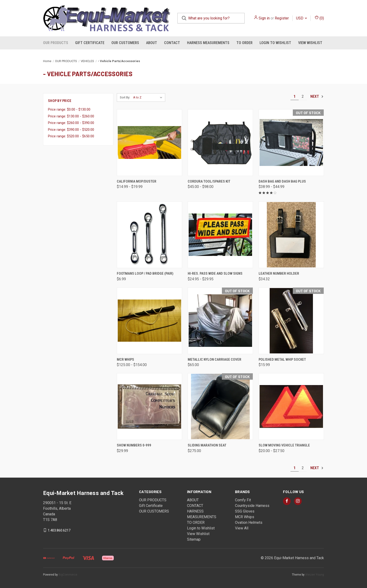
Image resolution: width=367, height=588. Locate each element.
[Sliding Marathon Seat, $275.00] (220, 406)
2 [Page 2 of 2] (303, 96)
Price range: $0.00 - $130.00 (69, 109)
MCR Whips (245, 517)
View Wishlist (310, 43)
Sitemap (194, 539)
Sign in (264, 18)
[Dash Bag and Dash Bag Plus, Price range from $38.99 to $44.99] (291, 143)
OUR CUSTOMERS (125, 43)
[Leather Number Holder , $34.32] (291, 235)
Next (317, 97)
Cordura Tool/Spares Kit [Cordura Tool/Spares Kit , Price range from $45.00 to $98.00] (209, 181)
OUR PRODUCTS (56, 43)
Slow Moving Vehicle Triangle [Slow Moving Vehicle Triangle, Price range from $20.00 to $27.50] (284, 445)
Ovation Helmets (249, 522)
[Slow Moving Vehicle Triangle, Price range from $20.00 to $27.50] (291, 406)
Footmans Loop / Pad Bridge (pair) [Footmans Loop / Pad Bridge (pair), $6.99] (145, 273)
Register (282, 18)
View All (242, 528)
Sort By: (125, 97)
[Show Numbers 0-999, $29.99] (149, 406)
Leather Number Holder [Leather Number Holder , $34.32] (279, 273)
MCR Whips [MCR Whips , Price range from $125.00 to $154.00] (125, 360)
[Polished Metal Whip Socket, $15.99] (291, 321)
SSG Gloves (245, 511)
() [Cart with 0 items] (319, 18)
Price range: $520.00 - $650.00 (71, 136)
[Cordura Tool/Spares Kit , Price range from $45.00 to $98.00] (220, 143)
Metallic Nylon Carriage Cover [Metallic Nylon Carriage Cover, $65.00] (215, 360)
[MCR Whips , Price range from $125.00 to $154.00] (149, 321)
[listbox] (149, 97)
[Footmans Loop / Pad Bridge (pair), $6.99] (149, 235)
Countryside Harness (252, 506)
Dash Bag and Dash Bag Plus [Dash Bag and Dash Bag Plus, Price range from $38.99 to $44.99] (282, 181)
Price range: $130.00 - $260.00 (71, 116)
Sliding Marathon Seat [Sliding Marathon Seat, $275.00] (207, 445)
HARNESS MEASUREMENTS (208, 43)
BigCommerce (68, 575)
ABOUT (152, 43)
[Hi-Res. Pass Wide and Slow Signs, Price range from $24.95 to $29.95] (220, 235)
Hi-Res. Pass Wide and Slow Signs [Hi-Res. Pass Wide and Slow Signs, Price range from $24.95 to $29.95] (215, 273)
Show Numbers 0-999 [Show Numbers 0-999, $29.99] (134, 445)
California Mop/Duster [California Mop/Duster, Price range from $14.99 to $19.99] (137, 181)
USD (301, 18)
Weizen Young (315, 575)
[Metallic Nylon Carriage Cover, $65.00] (220, 321)
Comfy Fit (243, 500)
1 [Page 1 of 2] (295, 96)
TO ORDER (244, 43)
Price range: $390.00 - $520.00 (71, 130)
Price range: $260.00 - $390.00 (71, 123)
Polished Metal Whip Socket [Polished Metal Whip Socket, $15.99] (282, 360)
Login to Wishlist (275, 43)
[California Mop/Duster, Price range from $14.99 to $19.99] (149, 143)
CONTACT (172, 43)
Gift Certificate (90, 43)
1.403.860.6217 (59, 530)
